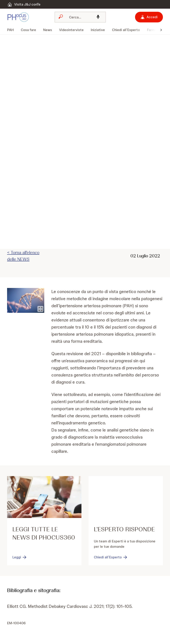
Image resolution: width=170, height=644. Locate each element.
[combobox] (80, 17)
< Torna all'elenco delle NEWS (23, 256)
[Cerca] (79, 17)
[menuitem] (12, 30)
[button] (161, 30)
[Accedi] (149, 17)
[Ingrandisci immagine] (40, 309)
